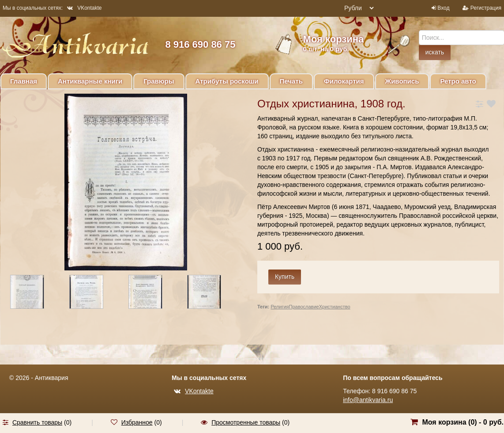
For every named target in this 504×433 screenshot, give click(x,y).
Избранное (137, 422)
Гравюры (159, 81)
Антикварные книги (90, 81)
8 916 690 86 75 (200, 44)
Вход (443, 8)
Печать (291, 81)
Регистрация (486, 8)
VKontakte (84, 8)
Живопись (402, 81)
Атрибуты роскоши (227, 81)
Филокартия (344, 81)
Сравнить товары (37, 422)
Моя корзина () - (463, 422)
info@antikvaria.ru (368, 400)
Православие (304, 307)
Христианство (335, 307)
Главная (24, 81)
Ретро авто (458, 81)
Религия (280, 307)
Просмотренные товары (246, 422)
